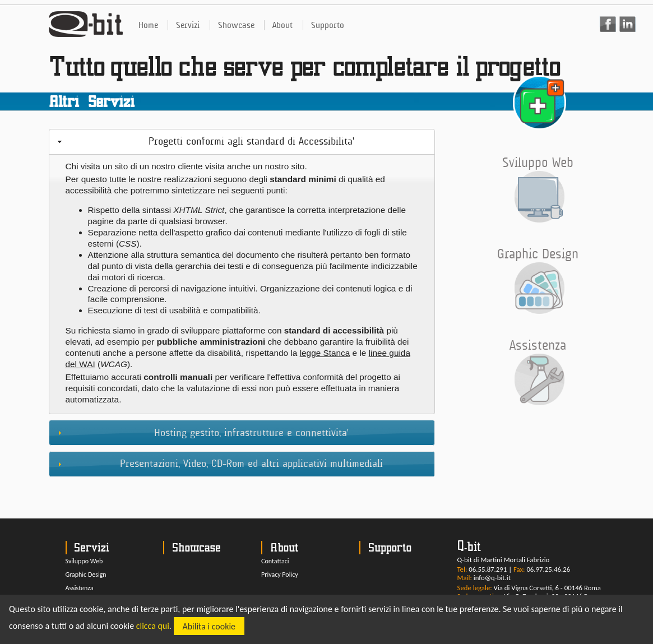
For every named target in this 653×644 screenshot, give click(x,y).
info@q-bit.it (492, 578)
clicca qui (153, 626)
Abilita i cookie (209, 626)
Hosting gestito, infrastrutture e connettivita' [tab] (202, 433)
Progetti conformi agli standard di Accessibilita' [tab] (205, 141)
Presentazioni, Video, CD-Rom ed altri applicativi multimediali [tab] (219, 464)
